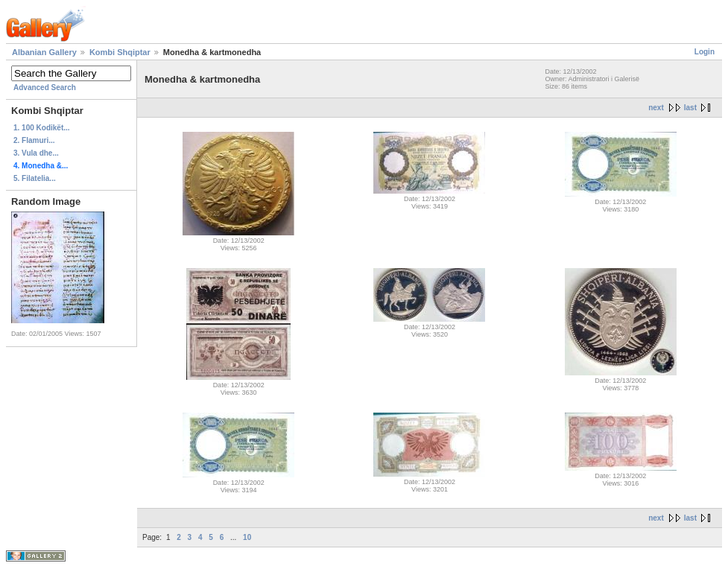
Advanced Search (45, 88)
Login (705, 52)
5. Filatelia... (35, 178)
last (690, 108)
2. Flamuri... (34, 140)
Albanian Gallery (44, 52)
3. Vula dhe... (36, 153)
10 (247, 537)
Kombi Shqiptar (120, 52)
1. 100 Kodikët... (42, 128)
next (656, 108)
